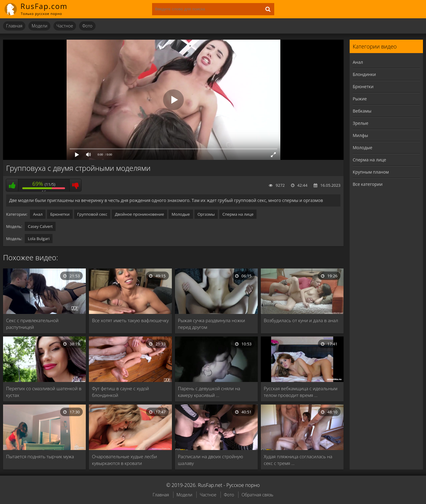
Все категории (368, 184)
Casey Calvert (40, 226)
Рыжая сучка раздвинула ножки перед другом (212, 324)
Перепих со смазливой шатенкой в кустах (44, 392)
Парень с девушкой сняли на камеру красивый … (209, 392)
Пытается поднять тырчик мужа (40, 456)
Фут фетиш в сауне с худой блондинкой (120, 392)
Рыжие (360, 99)
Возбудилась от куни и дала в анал (301, 320)
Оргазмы (206, 214)
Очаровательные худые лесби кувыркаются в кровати (124, 460)
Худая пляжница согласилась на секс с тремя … (298, 460)
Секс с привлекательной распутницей (32, 324)
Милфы (360, 135)
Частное (65, 26)
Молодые (181, 214)
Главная (14, 26)
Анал (38, 214)
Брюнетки (60, 214)
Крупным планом (371, 172)
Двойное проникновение (139, 214)
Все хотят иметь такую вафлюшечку (130, 320)
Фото (87, 26)
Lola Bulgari (39, 239)
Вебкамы (362, 111)
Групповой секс (92, 214)
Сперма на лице (238, 214)
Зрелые (360, 123)
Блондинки (364, 74)
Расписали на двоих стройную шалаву (211, 460)
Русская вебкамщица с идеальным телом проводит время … (301, 392)
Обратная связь (257, 495)
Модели (39, 26)
